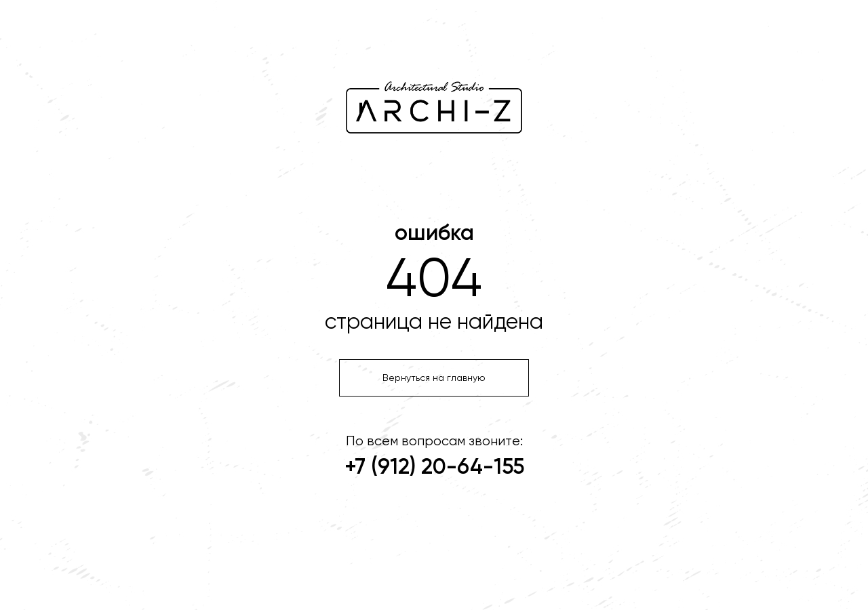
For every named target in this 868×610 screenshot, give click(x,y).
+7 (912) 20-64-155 (434, 468)
